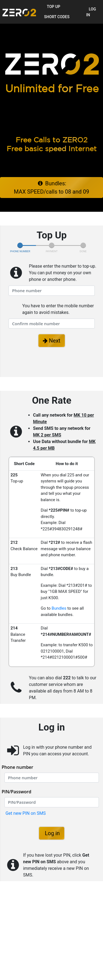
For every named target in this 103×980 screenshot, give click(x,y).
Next (51, 341)
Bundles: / (52, 188)
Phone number (17, 767)
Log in (91, 12)
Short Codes (57, 17)
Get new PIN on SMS (25, 813)
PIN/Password (16, 792)
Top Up (54, 7)
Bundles (59, 608)
